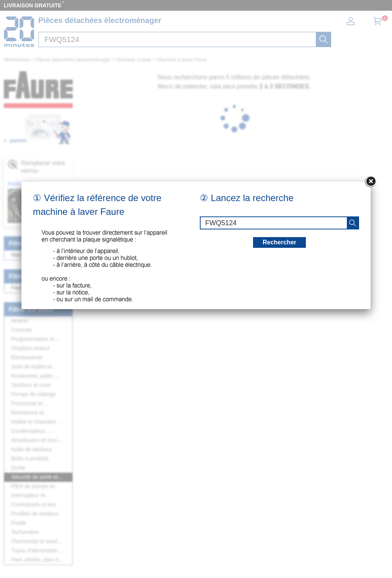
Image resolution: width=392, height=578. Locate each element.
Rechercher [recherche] (279, 242)
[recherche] (353, 223)
